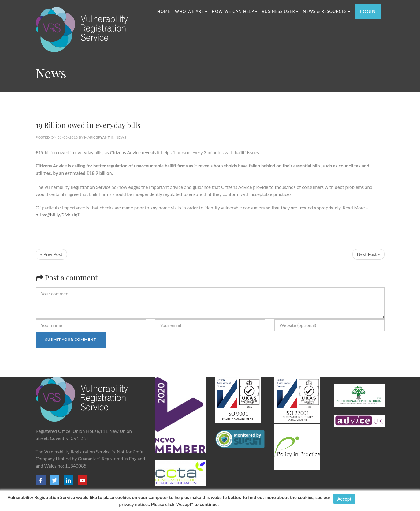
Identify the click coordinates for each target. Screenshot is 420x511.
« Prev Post (51, 254)
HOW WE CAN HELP (235, 11)
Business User (280, 11)
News (121, 137)
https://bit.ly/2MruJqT (58, 215)
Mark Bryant (97, 137)
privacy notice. (134, 504)
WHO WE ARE (191, 11)
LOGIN (368, 11)
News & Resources (327, 11)
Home (164, 11)
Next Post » (368, 254)
